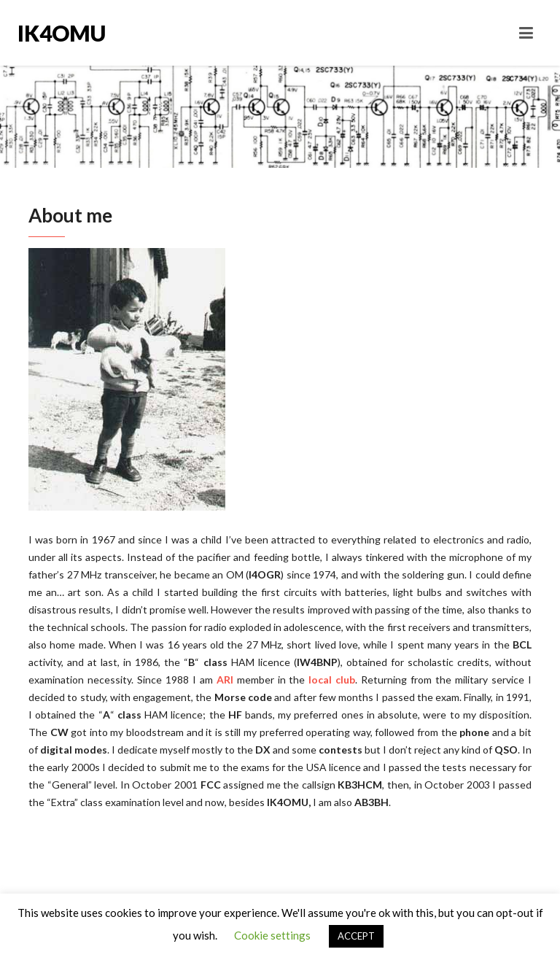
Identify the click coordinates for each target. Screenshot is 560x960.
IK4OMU (62, 33)
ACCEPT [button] (356, 936)
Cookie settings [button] (272, 935)
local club (332, 680)
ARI (225, 680)
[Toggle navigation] (526, 33)
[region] (127, 379)
